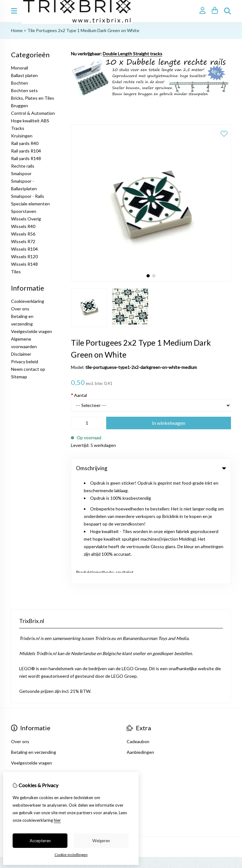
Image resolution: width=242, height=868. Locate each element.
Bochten (20, 83)
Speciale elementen (30, 204)
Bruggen (20, 106)
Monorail (20, 68)
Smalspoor (21, 173)
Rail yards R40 (25, 143)
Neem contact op (28, 369)
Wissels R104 (24, 249)
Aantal (79, 395)
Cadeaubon (138, 635)
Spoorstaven (24, 211)
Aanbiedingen (140, 646)
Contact (19, 711)
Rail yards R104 (26, 151)
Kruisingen (22, 136)
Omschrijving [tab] (151, 468)
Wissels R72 (23, 241)
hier (57, 820)
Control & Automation (33, 113)
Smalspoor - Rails (28, 196)
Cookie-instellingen (71, 855)
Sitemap (19, 377)
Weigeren (101, 841)
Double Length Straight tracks (133, 54)
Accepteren (40, 841)
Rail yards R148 (26, 158)
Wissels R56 (23, 234)
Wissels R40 (23, 226)
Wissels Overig (26, 219)
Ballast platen (24, 75)
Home (17, 30)
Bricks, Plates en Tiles (33, 98)
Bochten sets (24, 90)
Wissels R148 (24, 264)
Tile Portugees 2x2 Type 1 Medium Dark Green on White (83, 30)
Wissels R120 (24, 256)
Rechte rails (23, 166)
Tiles (16, 272)
